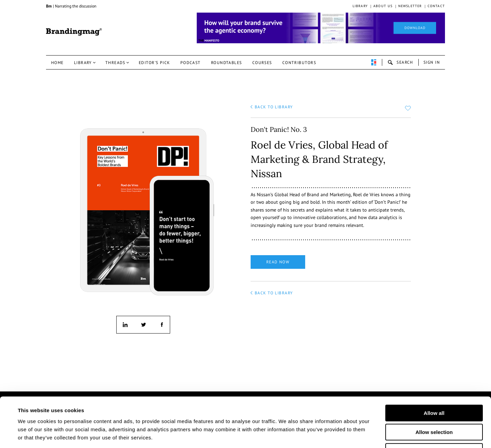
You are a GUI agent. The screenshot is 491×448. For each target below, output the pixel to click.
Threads (115, 63)
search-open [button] (400, 62)
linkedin (125, 325)
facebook (161, 325)
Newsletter (410, 6)
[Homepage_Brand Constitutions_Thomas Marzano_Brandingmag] (321, 28)
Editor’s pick (154, 63)
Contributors (299, 63)
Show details (337, 435)
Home (57, 63)
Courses (262, 63)
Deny (434, 405)
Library (360, 6)
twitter (143, 325)
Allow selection (434, 386)
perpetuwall (374, 62)
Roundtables (227, 63)
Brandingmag (74, 32)
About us (383, 6)
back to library (274, 107)
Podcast (191, 63)
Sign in (432, 62)
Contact (436, 6)
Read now (278, 262)
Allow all (434, 366)
